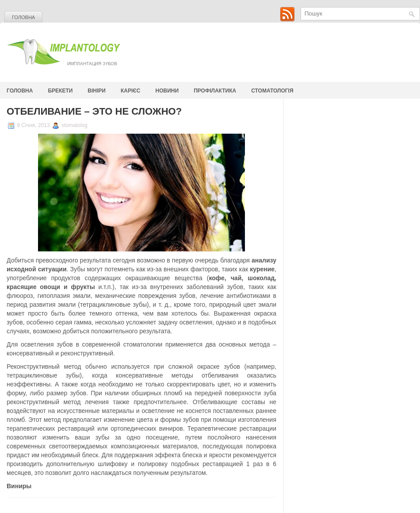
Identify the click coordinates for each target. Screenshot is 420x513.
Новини (167, 91)
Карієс (131, 91)
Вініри (97, 91)
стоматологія (272, 91)
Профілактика (215, 91)
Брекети (60, 91)
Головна (23, 17)
